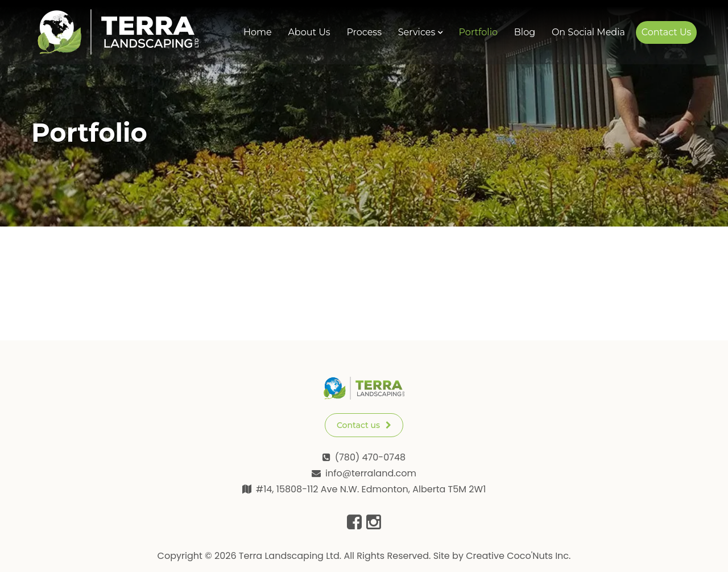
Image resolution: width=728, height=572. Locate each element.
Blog (525, 32)
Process (364, 32)
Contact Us (667, 32)
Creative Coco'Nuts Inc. (518, 556)
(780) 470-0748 (370, 457)
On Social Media (588, 32)
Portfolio (478, 32)
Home (258, 32)
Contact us (364, 425)
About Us (309, 32)
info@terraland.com (371, 473)
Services (417, 32)
